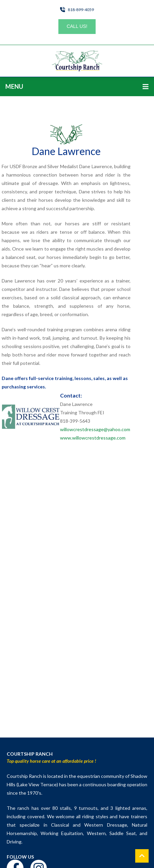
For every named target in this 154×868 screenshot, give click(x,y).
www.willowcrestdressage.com (93, 438)
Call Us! (77, 26)
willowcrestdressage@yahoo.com (95, 429)
